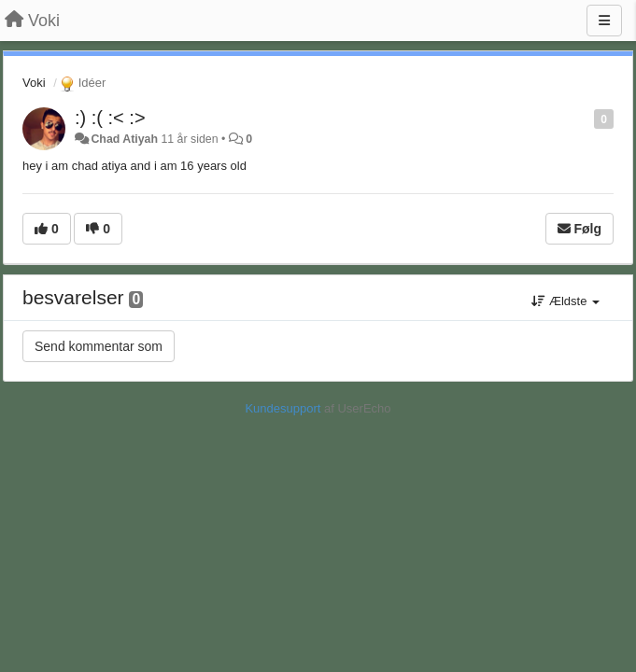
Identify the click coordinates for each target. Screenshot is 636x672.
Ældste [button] (565, 301)
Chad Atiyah (124, 139)
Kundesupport (283, 408)
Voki (34, 83)
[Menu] (604, 21)
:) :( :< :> (110, 118)
